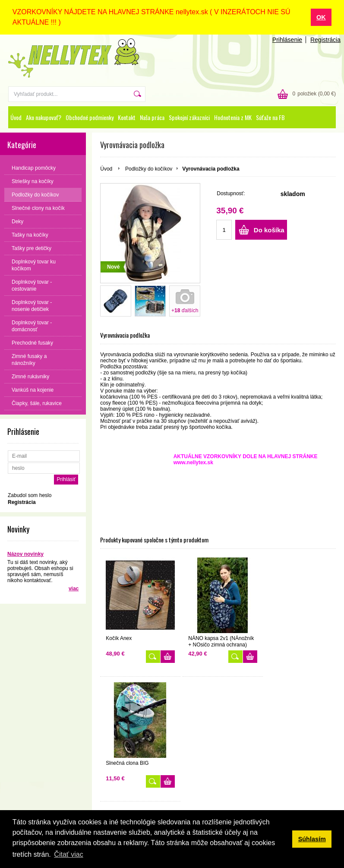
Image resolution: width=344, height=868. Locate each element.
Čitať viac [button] (68, 854)
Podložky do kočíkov (149, 168)
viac (74, 588)
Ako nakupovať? (44, 117)
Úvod (16, 117)
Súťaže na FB (270, 117)
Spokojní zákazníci (189, 117)
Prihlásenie (287, 39)
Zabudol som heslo (30, 495)
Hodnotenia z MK (233, 117)
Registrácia (325, 39)
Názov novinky (25, 554)
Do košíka (269, 230)
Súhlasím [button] (312, 839)
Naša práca (152, 117)
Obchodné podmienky (90, 117)
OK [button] (321, 17)
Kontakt (127, 117)
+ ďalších (185, 310)
